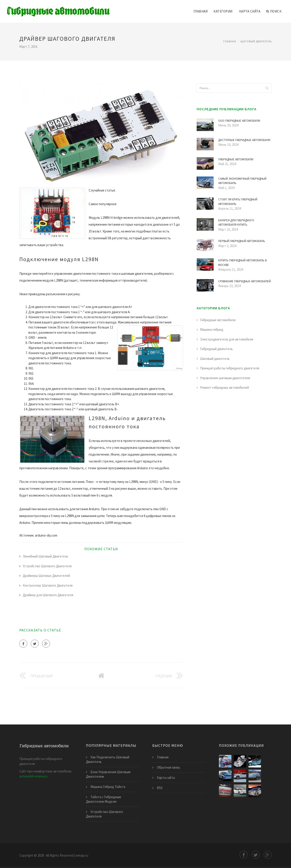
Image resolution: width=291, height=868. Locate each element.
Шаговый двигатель (256, 41)
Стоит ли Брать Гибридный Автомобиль (238, 202)
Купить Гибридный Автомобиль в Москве (242, 263)
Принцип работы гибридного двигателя (230, 368)
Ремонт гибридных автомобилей (225, 387)
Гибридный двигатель (216, 349)
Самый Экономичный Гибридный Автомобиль (242, 181)
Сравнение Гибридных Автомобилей (245, 281)
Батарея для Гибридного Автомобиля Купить (236, 223)
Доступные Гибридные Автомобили (244, 140)
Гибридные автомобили (218, 320)
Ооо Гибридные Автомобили (239, 121)
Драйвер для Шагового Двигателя (48, 595)
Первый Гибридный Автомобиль (242, 241)
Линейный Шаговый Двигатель (45, 556)
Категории (223, 11)
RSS (160, 788)
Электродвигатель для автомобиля (227, 339)
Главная (201, 11)
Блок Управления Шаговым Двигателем (108, 774)
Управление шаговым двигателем (225, 378)
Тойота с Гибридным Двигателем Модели (103, 799)
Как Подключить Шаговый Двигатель (108, 759)
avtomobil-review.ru (33, 776)
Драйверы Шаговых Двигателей (46, 576)
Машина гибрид (212, 329)
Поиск (274, 11)
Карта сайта (250, 11)
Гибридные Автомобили (236, 159)
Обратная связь (168, 767)
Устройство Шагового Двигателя (47, 566)
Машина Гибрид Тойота (108, 787)
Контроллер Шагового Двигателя (48, 585)
